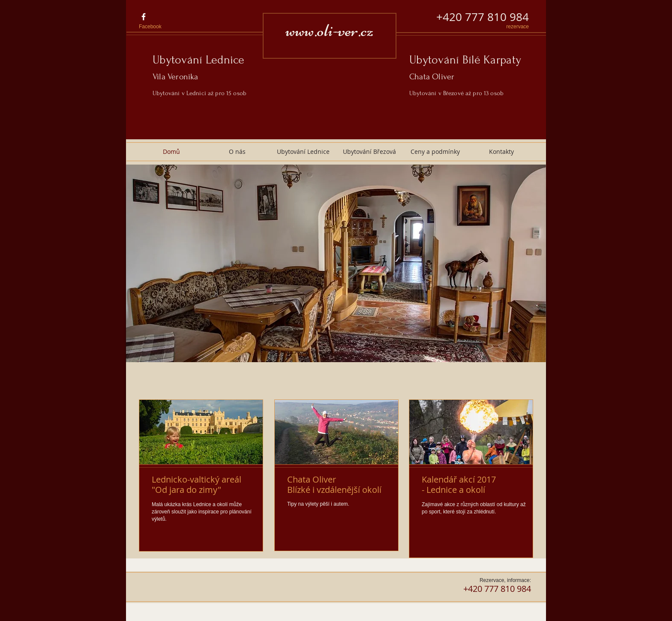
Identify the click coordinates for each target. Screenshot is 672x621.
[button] (336, 263)
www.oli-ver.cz (330, 30)
